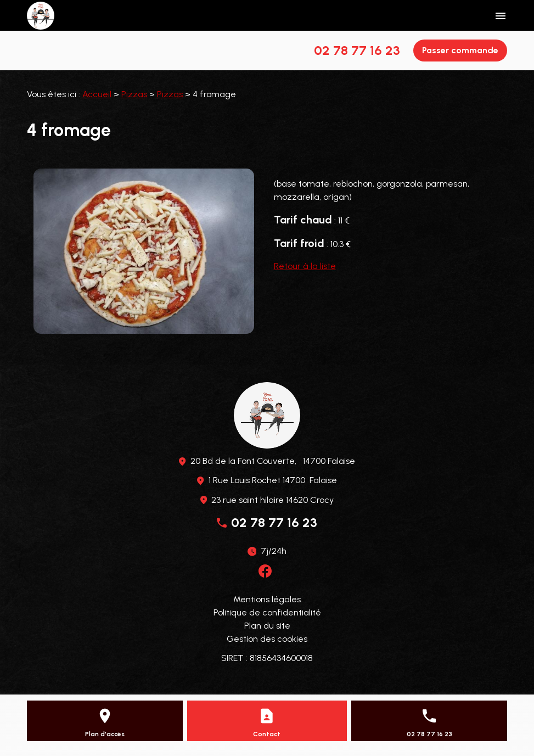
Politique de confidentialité (267, 612)
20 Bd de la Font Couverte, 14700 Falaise (273, 461)
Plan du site (267, 626)
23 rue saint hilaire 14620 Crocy (272, 500)
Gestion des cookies (267, 639)
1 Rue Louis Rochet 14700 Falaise (273, 480)
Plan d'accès (105, 734)
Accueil (97, 94)
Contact (267, 734)
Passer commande (460, 50)
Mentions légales (267, 599)
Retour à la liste (305, 266)
